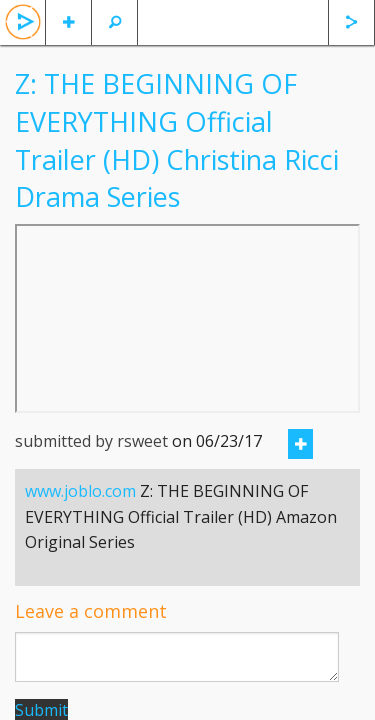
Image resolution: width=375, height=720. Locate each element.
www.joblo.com (80, 491)
